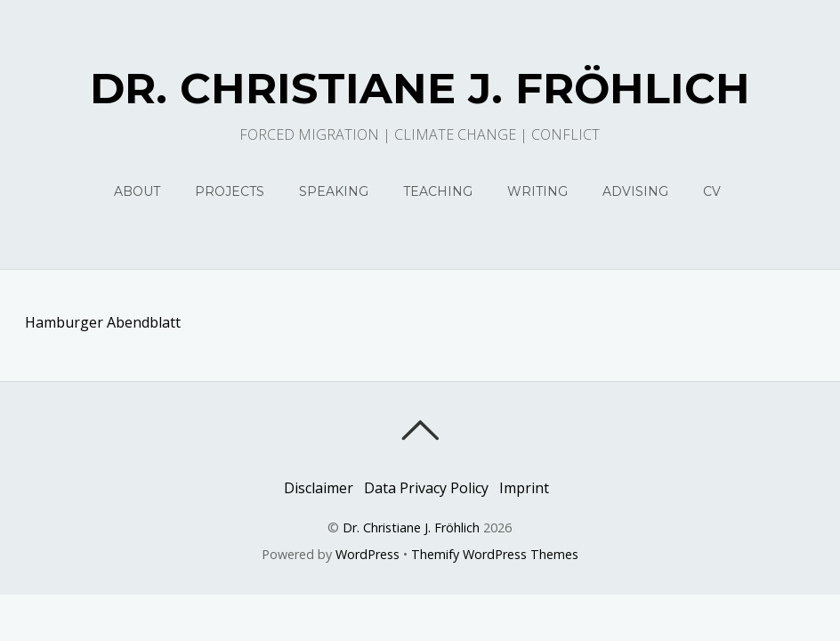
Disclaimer (319, 488)
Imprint (524, 488)
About (137, 191)
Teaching (438, 191)
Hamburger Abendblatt (103, 322)
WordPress (367, 554)
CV (712, 191)
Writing (537, 191)
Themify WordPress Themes (495, 554)
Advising (635, 191)
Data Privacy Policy (426, 488)
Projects (230, 191)
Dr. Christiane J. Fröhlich (411, 527)
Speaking (334, 191)
